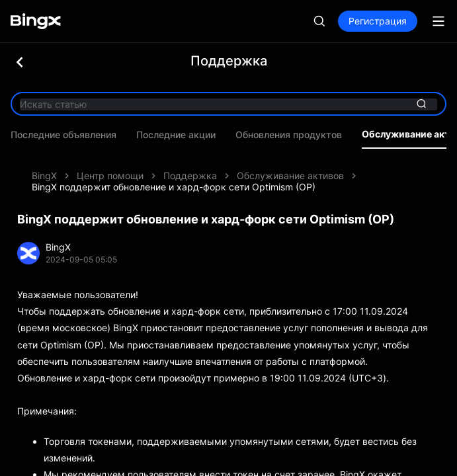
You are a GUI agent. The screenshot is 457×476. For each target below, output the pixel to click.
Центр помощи (110, 156)
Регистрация (378, 21)
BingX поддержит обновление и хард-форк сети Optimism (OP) (174, 167)
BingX (44, 156)
